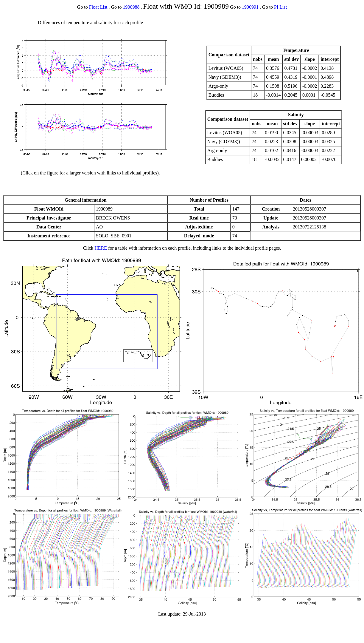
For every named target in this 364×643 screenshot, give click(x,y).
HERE (101, 248)
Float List (98, 7)
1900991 (250, 7)
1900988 (131, 7)
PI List (280, 7)
